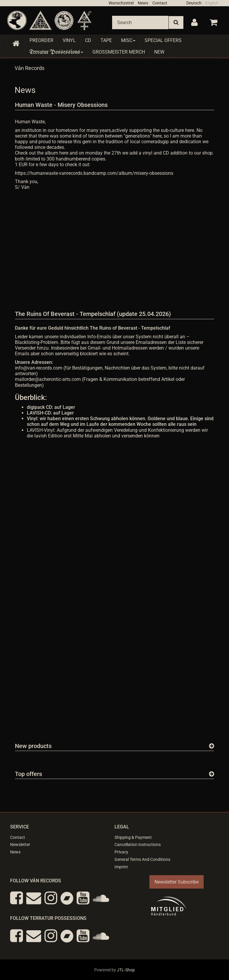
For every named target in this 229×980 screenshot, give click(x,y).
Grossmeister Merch (119, 52)
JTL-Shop (126, 970)
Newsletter (20, 845)
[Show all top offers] (212, 774)
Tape (106, 40)
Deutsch (194, 3)
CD (88, 40)
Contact (160, 3)
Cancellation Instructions (138, 845)
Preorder (41, 40)
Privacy (121, 852)
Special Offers (163, 40)
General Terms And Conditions (142, 859)
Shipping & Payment (133, 837)
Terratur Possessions (56, 52)
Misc (128, 40)
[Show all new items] (212, 746)
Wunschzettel (121, 3)
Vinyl (69, 40)
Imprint (121, 867)
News (143, 3)
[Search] (140, 22)
